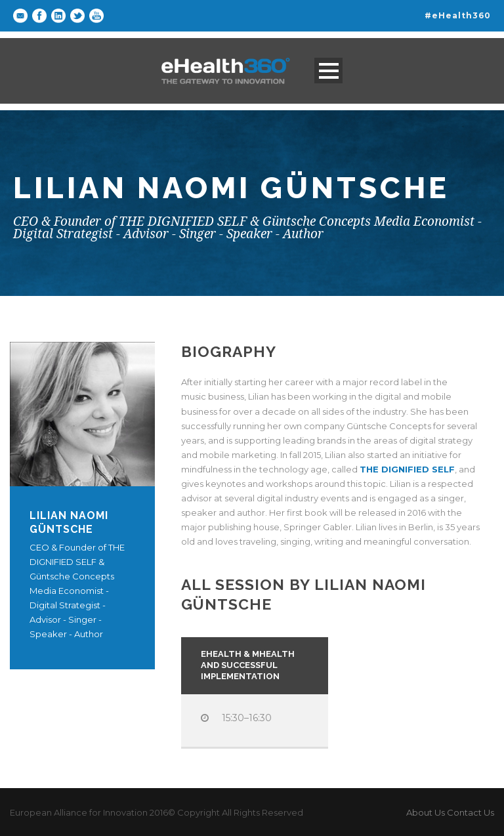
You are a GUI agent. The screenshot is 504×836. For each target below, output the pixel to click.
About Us (426, 812)
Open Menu (328, 71)
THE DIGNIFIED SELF (407, 469)
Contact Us (471, 812)
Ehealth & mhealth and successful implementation (248, 665)
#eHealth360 (458, 15)
